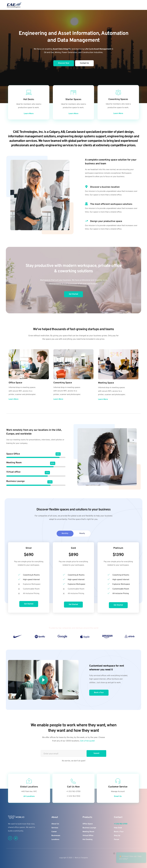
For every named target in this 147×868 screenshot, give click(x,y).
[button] (43, 680)
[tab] (65, 534)
